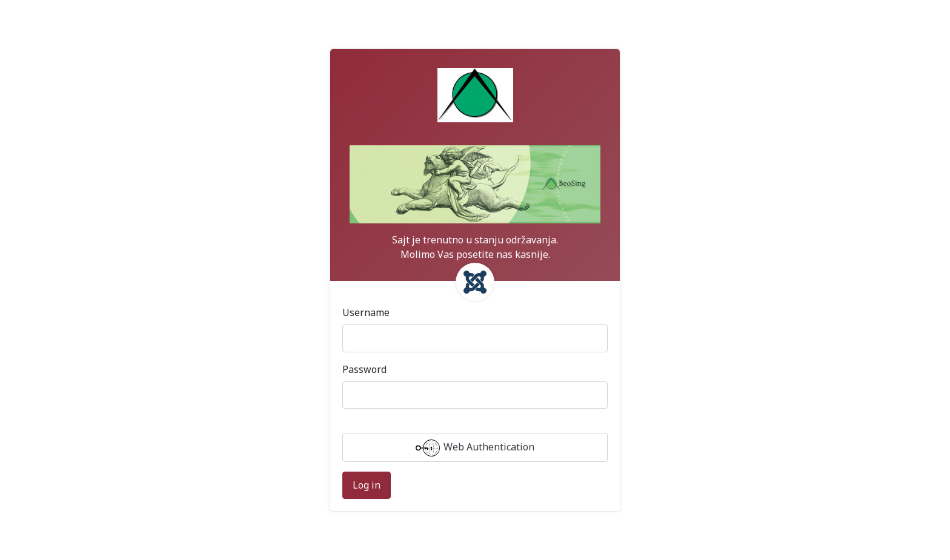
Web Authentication (475, 448)
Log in (367, 485)
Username (366, 312)
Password (364, 369)
